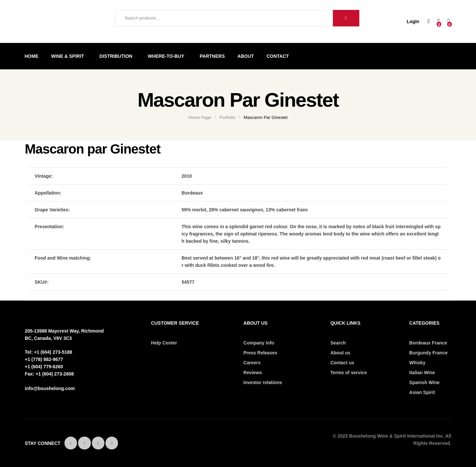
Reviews (253, 373)
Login (413, 21)
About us (340, 353)
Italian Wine (422, 373)
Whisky (417, 363)
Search (346, 18)
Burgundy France (428, 353)
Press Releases (260, 353)
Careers (252, 363)
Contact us (342, 363)
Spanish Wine (424, 382)
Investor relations (263, 382)
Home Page (200, 117)
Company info (259, 343)
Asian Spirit (422, 392)
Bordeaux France (428, 343)
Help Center (164, 343)
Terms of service (348, 373)
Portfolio (227, 117)
